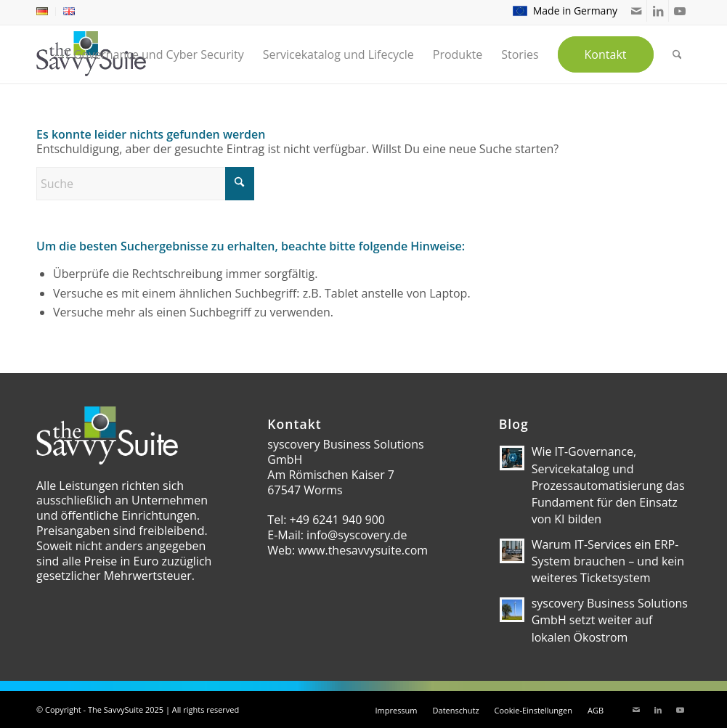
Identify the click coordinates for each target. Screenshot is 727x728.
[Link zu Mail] (636, 11)
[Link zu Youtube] (680, 11)
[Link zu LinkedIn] (658, 11)
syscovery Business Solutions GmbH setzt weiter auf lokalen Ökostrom (610, 620)
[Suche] (145, 184)
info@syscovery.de (357, 535)
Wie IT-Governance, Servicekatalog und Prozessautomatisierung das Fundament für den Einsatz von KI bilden (608, 485)
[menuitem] (46, 12)
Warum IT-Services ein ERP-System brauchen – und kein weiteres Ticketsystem (608, 561)
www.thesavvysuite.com (363, 550)
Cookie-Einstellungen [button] (533, 710)
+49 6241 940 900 (337, 520)
